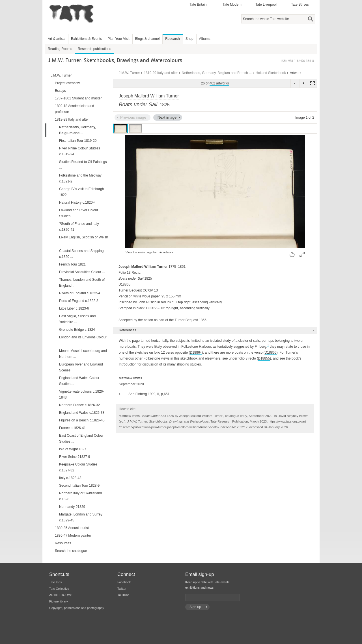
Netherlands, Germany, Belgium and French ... (217, 73)
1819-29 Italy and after (161, 73)
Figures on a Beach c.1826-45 (82, 420)
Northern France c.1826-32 (79, 405)
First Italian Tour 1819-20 (78, 141)
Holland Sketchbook (271, 73)
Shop (189, 39)
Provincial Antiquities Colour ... (82, 272)
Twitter (122, 589)
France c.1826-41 (72, 428)
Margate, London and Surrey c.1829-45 (81, 517)
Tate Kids (55, 582)
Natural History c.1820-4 (77, 203)
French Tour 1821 (72, 264)
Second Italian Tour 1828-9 (79, 486)
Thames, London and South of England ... (82, 283)
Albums (205, 39)
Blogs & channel (147, 39)
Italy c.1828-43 (70, 478)
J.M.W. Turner (129, 73)
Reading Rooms (60, 49)
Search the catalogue (71, 551)
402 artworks (219, 83)
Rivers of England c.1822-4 (80, 293)
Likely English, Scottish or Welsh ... (84, 240)
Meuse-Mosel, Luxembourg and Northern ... (83, 354)
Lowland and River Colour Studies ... (79, 213)
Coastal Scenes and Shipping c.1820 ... (81, 254)
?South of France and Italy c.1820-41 (79, 227)
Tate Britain (198, 5)
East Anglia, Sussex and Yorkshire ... (77, 319)
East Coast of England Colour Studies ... (81, 439)
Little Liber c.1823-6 (74, 308)
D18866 (271, 353)
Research (172, 39)
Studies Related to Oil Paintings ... (83, 165)
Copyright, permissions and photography (77, 608)
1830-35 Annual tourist (72, 528)
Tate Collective (59, 589)
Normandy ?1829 (72, 507)
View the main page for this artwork (149, 252)
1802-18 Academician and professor (75, 109)
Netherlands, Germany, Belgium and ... (78, 130)
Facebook (124, 582)
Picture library (59, 601)
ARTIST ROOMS (61, 595)
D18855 (264, 358)
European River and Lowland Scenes (81, 367)
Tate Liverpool (266, 5)
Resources (63, 543)
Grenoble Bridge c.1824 (77, 330)
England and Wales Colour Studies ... (79, 381)
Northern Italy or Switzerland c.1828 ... (80, 496)
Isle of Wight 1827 (73, 449)
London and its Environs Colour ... (83, 340)
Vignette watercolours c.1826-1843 (82, 394)
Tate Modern (232, 5)
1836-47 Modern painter (73, 536)
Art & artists (57, 39)
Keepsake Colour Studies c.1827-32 (78, 467)
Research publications (94, 49)
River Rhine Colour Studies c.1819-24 (80, 151)
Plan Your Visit (118, 39)
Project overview (67, 83)
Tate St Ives (300, 5)
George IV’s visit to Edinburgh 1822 (82, 192)
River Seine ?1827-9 (75, 457)
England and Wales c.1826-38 (82, 413)
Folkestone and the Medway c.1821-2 (80, 178)
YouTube (123, 595)
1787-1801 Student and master (78, 98)
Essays (60, 91)
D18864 (196, 353)
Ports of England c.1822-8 (79, 301)
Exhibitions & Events (86, 39)
